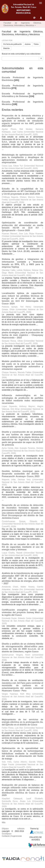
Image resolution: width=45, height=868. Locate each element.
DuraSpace (7, 834)
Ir (41, 58)
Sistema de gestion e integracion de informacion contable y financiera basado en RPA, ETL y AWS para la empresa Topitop (22, 263)
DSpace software (13, 829)
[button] (34, 18)
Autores (28, 44)
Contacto (6, 836)
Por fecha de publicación (13, 44)
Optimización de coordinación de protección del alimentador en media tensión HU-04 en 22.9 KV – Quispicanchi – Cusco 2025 (22, 227)
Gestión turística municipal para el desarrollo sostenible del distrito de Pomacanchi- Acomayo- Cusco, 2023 (22, 474)
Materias (6, 48)
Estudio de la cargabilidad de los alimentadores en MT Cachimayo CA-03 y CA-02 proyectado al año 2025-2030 (22, 191)
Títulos (36, 44)
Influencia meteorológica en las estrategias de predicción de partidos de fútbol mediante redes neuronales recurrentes (22, 399)
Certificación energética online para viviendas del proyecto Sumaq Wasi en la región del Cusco (22, 612)
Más (4, 822)
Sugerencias (16, 836)
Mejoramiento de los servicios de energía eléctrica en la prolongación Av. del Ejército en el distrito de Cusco (22, 722)
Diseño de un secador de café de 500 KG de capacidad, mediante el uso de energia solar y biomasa (22, 547)
